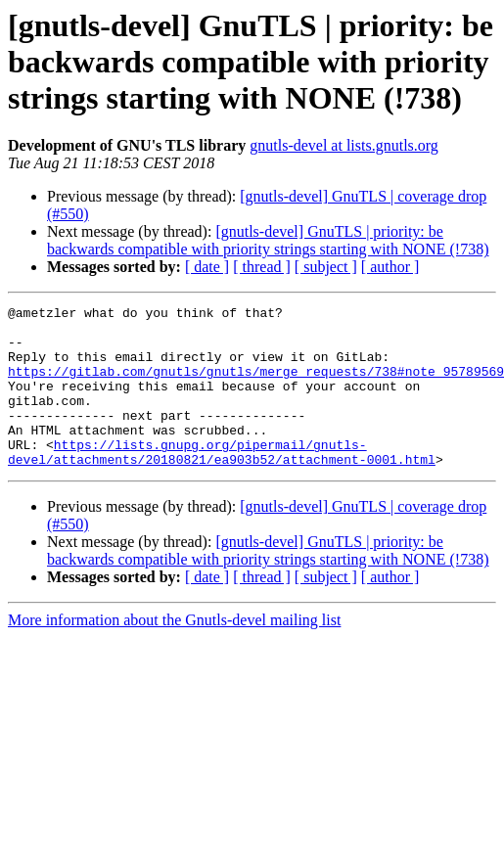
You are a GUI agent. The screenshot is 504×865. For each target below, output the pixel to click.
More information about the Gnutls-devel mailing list (174, 652)
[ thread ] (262, 267)
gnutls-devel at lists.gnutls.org (344, 145)
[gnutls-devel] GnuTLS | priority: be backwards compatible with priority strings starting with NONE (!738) (268, 240)
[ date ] (207, 267)
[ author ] (390, 267)
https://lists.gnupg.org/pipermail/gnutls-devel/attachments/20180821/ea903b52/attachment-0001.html (222, 482)
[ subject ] (326, 267)
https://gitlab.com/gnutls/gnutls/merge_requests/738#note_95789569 (256, 386)
